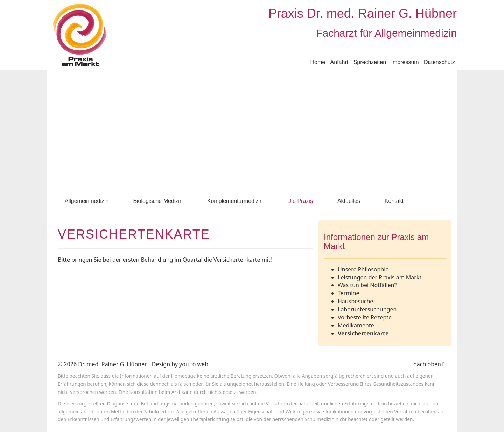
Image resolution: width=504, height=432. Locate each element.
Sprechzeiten (370, 62)
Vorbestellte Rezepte (365, 317)
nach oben (429, 364)
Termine (348, 293)
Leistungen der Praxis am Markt (380, 277)
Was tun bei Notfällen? (367, 285)
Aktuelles (349, 201)
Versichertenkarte (363, 333)
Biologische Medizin (158, 201)
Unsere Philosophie (363, 269)
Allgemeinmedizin (87, 201)
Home (318, 62)
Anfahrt (339, 62)
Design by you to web (180, 364)
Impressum (405, 62)
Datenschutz (439, 62)
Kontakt (394, 201)
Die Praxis (300, 201)
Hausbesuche (355, 301)
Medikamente (356, 325)
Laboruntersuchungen (367, 309)
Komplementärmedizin (235, 201)
